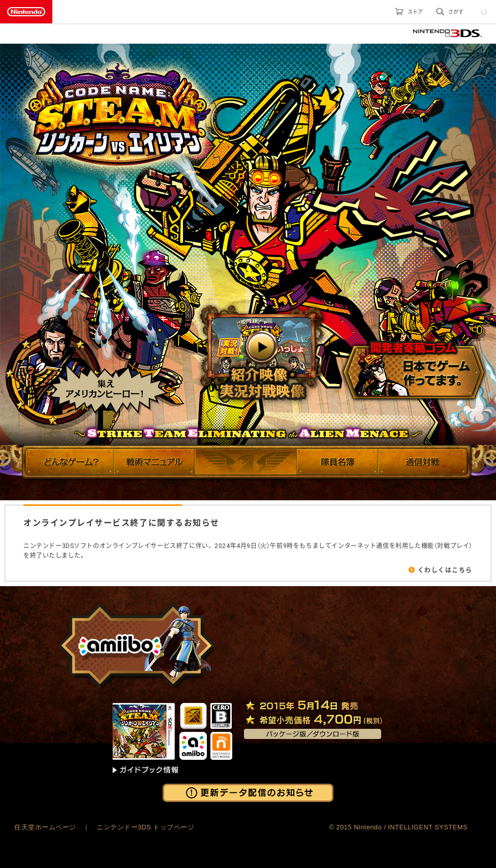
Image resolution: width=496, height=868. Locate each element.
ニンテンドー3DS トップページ (145, 827)
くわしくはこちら (445, 570)
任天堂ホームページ (45, 827)
